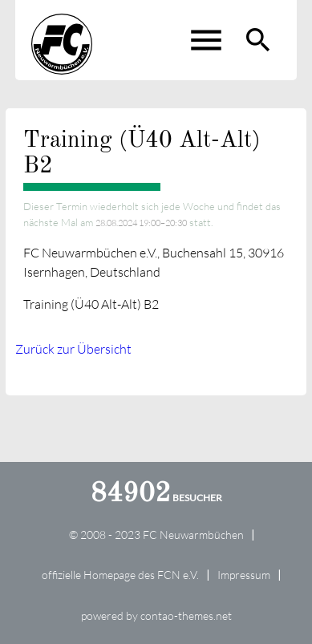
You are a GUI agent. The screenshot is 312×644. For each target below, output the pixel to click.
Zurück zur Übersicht (73, 349)
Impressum (244, 575)
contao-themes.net (186, 616)
